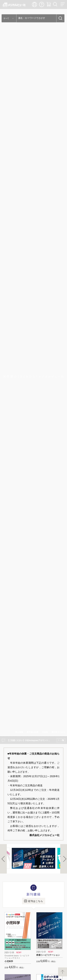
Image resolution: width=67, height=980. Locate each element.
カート (49, 4)
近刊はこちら (36, 901)
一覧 (62, 740)
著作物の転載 (33, 732)
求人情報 (19, 732)
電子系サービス (58, 732)
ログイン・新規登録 (35, 4)
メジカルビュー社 (14, 5)
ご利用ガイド (42, 4)
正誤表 (45, 732)
